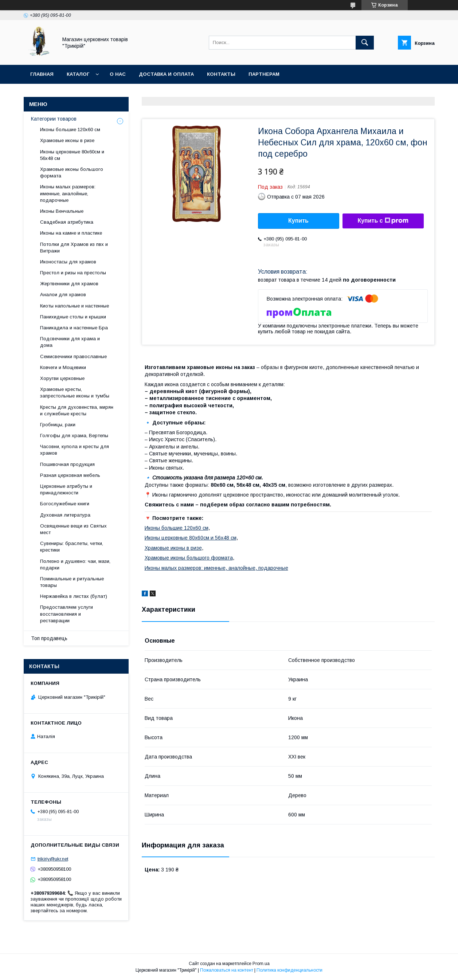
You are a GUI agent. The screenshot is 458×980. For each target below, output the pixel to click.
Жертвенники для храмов (69, 284)
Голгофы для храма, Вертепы (74, 436)
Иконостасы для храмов (68, 262)
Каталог (78, 74)
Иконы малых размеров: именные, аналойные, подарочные (216, 568)
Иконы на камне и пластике (71, 233)
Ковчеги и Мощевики (63, 367)
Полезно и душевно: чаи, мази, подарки (75, 565)
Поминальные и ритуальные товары (72, 582)
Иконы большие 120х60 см (177, 528)
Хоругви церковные (62, 378)
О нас (118, 74)
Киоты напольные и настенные (75, 306)
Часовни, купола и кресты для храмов (75, 450)
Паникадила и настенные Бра (74, 328)
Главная (42, 74)
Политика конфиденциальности (289, 970)
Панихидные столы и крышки (73, 317)
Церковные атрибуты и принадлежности (66, 489)
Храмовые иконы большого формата (189, 558)
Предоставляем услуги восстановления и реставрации (66, 614)
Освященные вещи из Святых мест (73, 529)
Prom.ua (261, 964)
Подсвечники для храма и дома (70, 342)
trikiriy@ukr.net (53, 859)
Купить (298, 221)
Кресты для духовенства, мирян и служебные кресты (77, 410)
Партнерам (264, 74)
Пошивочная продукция (67, 464)
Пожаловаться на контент (227, 970)
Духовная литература (65, 515)
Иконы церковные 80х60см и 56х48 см (191, 538)
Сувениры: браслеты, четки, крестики (72, 547)
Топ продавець (49, 638)
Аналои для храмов (63, 295)
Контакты (221, 74)
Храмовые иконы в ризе (173, 548)
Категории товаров (54, 119)
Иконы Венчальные (62, 211)
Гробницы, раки (58, 425)
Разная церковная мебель (70, 475)
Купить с (383, 221)
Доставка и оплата (166, 74)
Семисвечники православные (73, 356)
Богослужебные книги (65, 504)
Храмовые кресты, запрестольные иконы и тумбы (75, 393)
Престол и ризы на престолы (73, 273)
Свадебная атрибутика (67, 222)
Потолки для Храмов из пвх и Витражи (74, 248)
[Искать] (365, 43)
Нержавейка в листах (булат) (74, 596)
